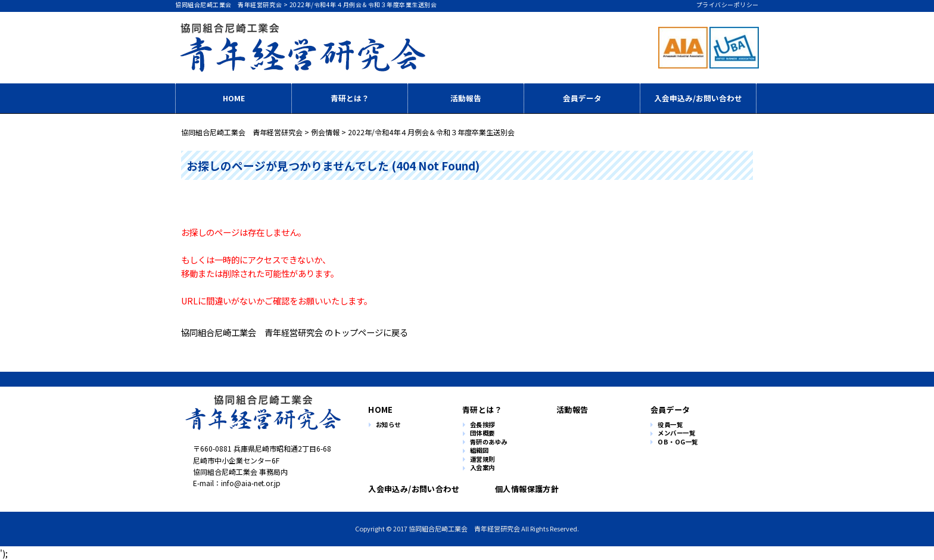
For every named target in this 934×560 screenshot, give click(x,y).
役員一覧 (670, 425)
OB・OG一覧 (678, 442)
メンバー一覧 (676, 433)
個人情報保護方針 (522, 489)
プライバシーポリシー (728, 4)
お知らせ (388, 425)
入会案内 (482, 468)
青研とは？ (350, 98)
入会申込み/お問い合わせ (698, 98)
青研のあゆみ (489, 442)
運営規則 (482, 460)
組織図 (480, 451)
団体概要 (482, 433)
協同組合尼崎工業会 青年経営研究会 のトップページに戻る (295, 332)
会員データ (582, 98)
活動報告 (466, 98)
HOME (234, 98)
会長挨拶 (482, 425)
